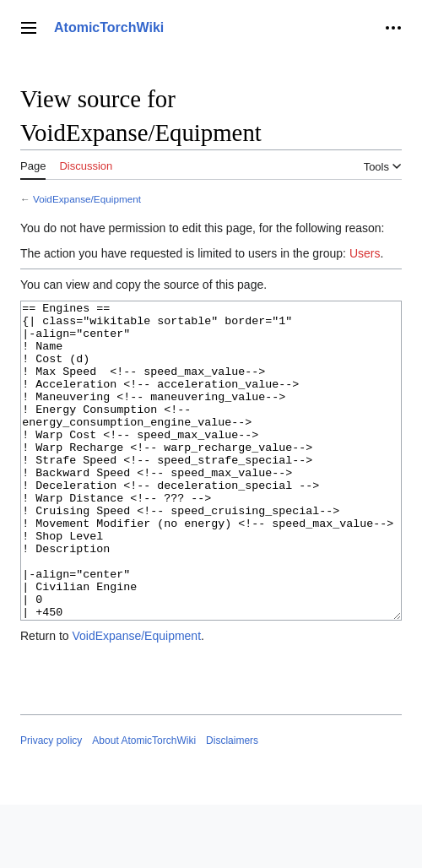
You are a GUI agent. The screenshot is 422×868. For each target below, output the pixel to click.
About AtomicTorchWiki (144, 804)
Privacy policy (51, 804)
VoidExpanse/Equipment (87, 199)
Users (365, 253)
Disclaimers (232, 804)
